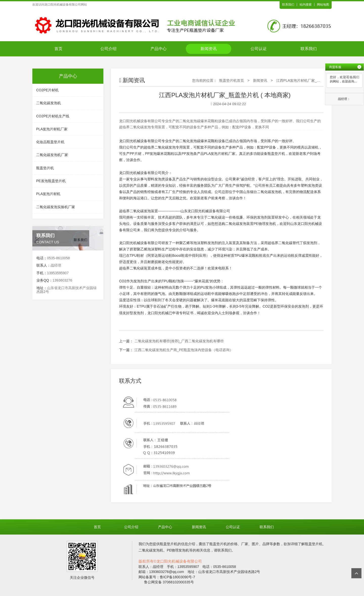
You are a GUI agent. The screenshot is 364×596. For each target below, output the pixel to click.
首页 (58, 49)
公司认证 (259, 49)
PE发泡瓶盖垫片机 (51, 181)
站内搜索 (306, 5)
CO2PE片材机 (47, 90)
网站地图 (323, 5)
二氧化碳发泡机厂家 (52, 155)
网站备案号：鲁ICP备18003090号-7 (167, 577)
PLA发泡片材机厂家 (52, 129)
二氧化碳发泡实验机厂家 (56, 207)
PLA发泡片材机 (48, 194)
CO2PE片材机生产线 (53, 116)
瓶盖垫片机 (45, 168)
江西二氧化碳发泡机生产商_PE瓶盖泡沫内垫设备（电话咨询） (184, 350)
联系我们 (288, 5)
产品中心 (158, 49)
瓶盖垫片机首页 (232, 80)
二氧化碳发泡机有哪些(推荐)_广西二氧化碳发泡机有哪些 (179, 341)
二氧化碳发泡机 (49, 103)
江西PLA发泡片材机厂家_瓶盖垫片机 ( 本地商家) (315, 80)
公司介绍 (108, 49)
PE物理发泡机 (265, 224)
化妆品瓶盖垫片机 (50, 142)
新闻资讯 (209, 49)
